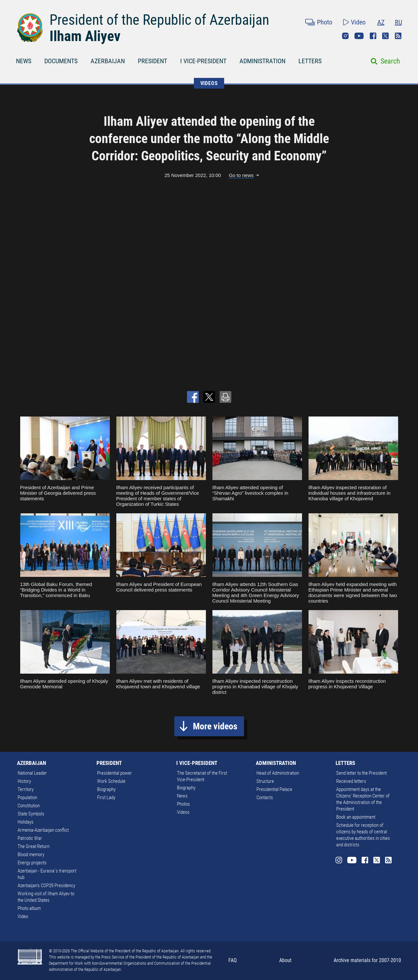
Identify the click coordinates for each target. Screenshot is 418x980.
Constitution (29, 806)
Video (358, 22)
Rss (398, 36)
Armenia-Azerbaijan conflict (43, 830)
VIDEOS (209, 83)
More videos (215, 726)
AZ (381, 22)
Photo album (29, 908)
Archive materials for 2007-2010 (367, 960)
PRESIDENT (152, 61)
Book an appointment (356, 817)
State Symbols (31, 814)
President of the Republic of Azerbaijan (159, 20)
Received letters (351, 781)
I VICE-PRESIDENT (203, 61)
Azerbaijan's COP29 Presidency (46, 885)
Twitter (385, 36)
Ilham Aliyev (85, 36)
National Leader (32, 773)
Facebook (373, 36)
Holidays (26, 822)
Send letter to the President (361, 773)
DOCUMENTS (61, 61)
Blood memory (31, 855)
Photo (325, 22)
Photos (183, 804)
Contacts (265, 797)
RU (398, 22)
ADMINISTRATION (262, 61)
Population (27, 797)
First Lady (106, 797)
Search (390, 61)
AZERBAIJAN (108, 61)
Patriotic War (30, 838)
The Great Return (34, 846)
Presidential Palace (274, 789)
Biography (106, 789)
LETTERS (310, 61)
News (182, 796)
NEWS (24, 61)
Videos (183, 812)
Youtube (359, 36)
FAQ (233, 960)
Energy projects (32, 863)
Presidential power (115, 773)
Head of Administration (278, 773)
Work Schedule (111, 781)
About (285, 960)
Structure (265, 781)
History (24, 781)
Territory (26, 789)
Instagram (345, 36)
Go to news (241, 175)
